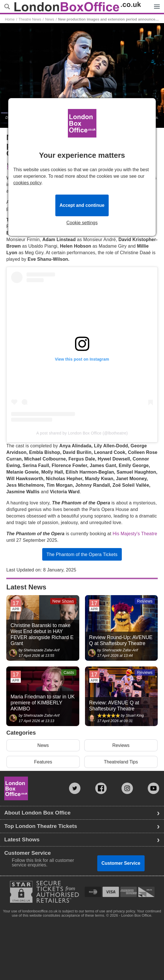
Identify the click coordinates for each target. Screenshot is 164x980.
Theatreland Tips (121, 762)
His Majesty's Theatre (135, 534)
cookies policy (27, 183)
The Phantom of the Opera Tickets (82, 554)
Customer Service (121, 863)
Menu (155, 3)
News (50, 19)
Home (10, 19)
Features (43, 762)
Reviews (121, 745)
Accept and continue (82, 205)
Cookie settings (82, 223)
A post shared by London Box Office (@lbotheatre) (82, 433)
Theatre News (30, 19)
